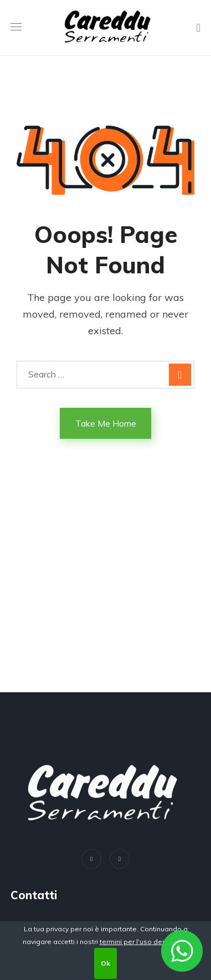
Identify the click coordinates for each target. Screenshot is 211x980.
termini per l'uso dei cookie (143, 942)
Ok (105, 963)
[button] (199, 28)
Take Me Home (106, 423)
